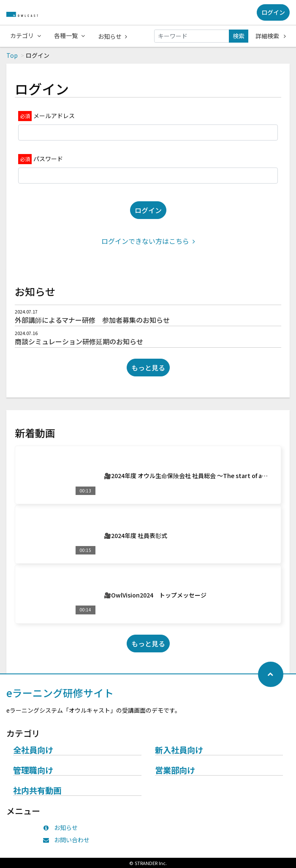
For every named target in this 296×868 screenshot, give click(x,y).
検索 (239, 36)
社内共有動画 (37, 791)
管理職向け (33, 771)
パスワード (48, 159)
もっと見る (148, 368)
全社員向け (33, 750)
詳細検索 (271, 36)
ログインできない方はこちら (148, 241)
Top (12, 55)
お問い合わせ (68, 840)
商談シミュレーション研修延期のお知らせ (79, 341)
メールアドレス (54, 116)
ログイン (273, 12)
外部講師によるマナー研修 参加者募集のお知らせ (92, 320)
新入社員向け (179, 750)
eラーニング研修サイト (60, 693)
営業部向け (175, 771)
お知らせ (113, 36)
